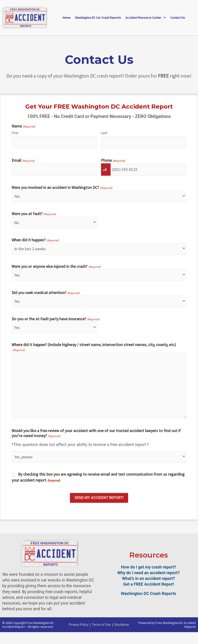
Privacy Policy (79, 625)
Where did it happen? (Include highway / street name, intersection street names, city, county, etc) (94, 347)
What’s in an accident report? (148, 578)
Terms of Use (101, 625)
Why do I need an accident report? (149, 573)
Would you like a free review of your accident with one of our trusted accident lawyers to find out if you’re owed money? (96, 433)
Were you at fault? (34, 214)
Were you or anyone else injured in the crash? (56, 267)
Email (23, 161)
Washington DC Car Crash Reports (98, 18)
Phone (113, 161)
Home (67, 18)
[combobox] (106, 169)
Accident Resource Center (146, 18)
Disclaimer (122, 625)
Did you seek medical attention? (46, 293)
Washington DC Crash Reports (148, 593)
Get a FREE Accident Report (148, 584)
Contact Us (178, 18)
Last (104, 133)
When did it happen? (35, 240)
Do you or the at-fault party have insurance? (56, 319)
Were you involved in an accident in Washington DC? (62, 188)
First (15, 133)
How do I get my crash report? (149, 567)
